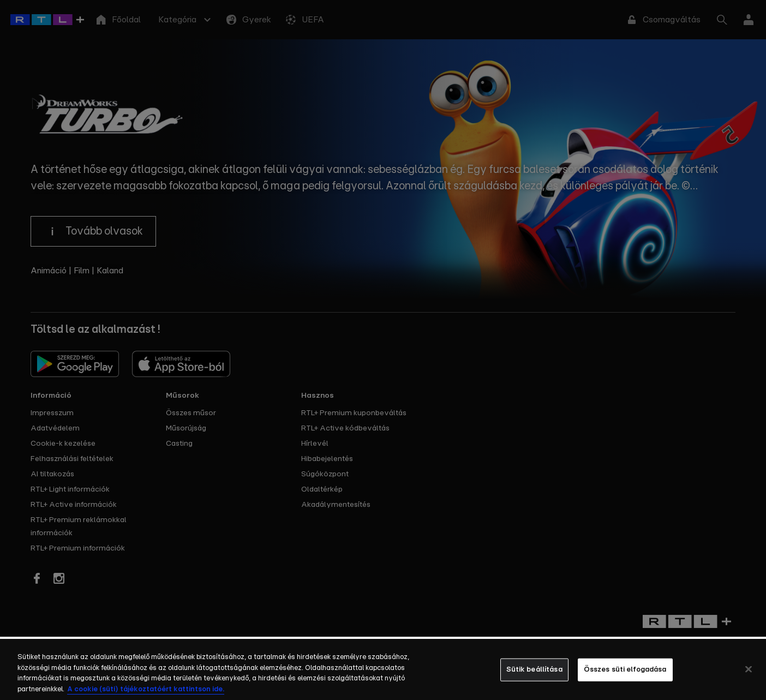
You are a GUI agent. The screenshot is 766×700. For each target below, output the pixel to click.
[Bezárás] (749, 678)
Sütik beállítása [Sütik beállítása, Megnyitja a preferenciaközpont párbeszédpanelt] (534, 678)
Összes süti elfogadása (625, 678)
